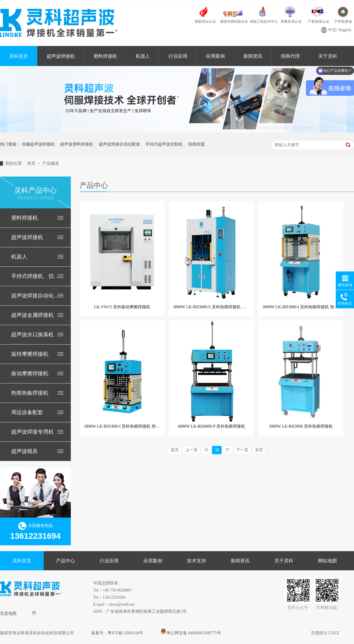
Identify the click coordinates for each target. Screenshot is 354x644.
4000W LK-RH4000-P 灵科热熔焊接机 (212, 426)
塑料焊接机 (105, 56)
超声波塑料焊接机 (77, 144)
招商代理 (290, 56)
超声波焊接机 (61, 56)
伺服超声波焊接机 (38, 144)
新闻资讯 (253, 56)
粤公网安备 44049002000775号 (191, 633)
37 (227, 450)
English (345, 30)
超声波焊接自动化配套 (119, 144)
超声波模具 (24, 451)
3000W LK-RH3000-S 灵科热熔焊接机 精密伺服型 (218, 307)
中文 (332, 30)
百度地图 (18, 613)
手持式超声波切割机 (164, 144)
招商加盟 (196, 144)
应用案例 (215, 56)
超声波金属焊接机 (32, 315)
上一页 (191, 450)
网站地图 (327, 561)
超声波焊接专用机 (32, 432)
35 (206, 450)
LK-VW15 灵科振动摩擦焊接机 (122, 307)
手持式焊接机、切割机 (35, 276)
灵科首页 (19, 56)
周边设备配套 (27, 412)
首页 (32, 163)
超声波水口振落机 (32, 335)
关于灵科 (284, 561)
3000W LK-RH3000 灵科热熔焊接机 (301, 426)
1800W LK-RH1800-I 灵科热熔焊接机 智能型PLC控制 (132, 426)
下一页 (242, 450)
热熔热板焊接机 (30, 393)
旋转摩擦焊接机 (30, 354)
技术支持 (196, 561)
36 (217, 450)
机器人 (143, 56)
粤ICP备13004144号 (125, 633)
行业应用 (178, 56)
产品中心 (65, 561)
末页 (259, 450)
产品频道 (51, 163)
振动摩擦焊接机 (30, 373)
